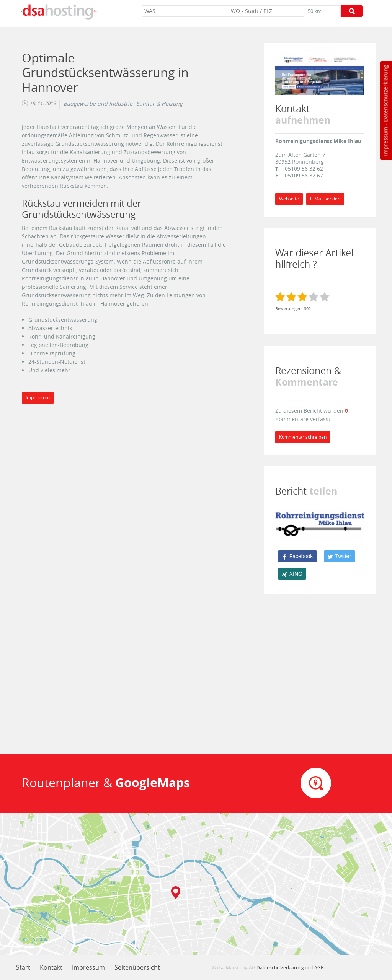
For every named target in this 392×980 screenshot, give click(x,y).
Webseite (289, 199)
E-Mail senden (325, 199)
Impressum (385, 142)
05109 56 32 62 (304, 168)
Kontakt (51, 967)
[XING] (292, 574)
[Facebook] (297, 556)
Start (23, 967)
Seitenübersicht (137, 967)
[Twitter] (340, 556)
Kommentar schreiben (303, 437)
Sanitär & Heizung (159, 104)
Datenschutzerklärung (385, 94)
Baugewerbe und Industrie (98, 104)
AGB (319, 967)
